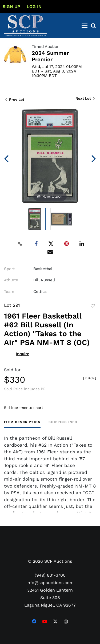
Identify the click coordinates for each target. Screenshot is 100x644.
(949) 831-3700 (50, 575)
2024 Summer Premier (50, 56)
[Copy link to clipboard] (20, 244)
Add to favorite (93, 306)
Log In (34, 7)
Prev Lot (15, 99)
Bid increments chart (24, 408)
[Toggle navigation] (85, 26)
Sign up (11, 7)
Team (9, 292)
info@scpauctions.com (50, 583)
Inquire (23, 354)
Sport (9, 269)
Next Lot (85, 98)
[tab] (22, 424)
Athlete (11, 280)
